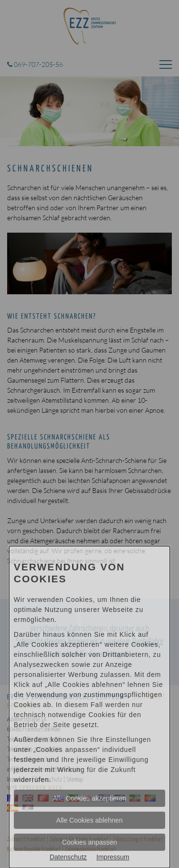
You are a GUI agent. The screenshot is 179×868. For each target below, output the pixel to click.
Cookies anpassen (89, 842)
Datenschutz (68, 857)
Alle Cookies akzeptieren (89, 798)
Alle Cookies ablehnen (89, 820)
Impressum (113, 857)
